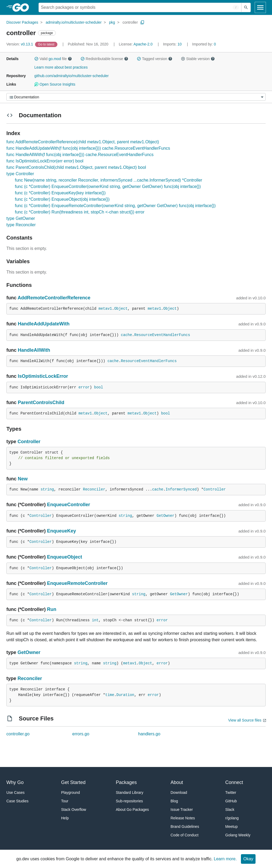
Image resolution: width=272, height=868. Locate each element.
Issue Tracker (182, 810)
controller (130, 22)
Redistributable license (104, 59)
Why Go (15, 782)
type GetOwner (21, 218)
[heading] (22, 7)
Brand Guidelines (185, 827)
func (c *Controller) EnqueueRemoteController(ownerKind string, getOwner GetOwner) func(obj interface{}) (115, 206)
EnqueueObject (65, 557)
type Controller (20, 174)
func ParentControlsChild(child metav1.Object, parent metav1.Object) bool (76, 167)
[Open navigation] (260, 7)
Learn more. (225, 859)
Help (65, 818)
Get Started (73, 782)
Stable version (198, 59)
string (47, 489)
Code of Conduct (184, 835)
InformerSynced (181, 489)
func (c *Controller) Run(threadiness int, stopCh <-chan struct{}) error (80, 212)
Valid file (53, 59)
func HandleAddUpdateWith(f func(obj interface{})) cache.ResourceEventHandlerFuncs (88, 148)
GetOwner (166, 516)
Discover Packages (22, 22)
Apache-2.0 (143, 44)
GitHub (231, 801)
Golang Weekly (238, 835)
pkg (112, 22)
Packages (126, 782)
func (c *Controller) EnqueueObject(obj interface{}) (62, 199)
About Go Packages (132, 810)
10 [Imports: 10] (173, 44)
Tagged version (155, 59)
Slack (230, 810)
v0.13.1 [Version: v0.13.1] (20, 44)
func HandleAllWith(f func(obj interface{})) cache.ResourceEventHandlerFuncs (80, 155)
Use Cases (15, 792)
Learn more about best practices (61, 67)
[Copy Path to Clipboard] (142, 22)
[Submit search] (246, 7)
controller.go (18, 734)
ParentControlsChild (41, 402)
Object (121, 309)
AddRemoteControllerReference (54, 298)
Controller (29, 442)
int (95, 620)
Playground (71, 792)
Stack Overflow (74, 810)
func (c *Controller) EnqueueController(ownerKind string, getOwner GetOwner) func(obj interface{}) (108, 186)
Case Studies (17, 801)
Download (179, 792)
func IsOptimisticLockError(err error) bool (45, 161)
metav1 (105, 309)
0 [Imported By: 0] (204, 44)
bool (99, 387)
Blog (174, 801)
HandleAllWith (34, 350)
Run (52, 609)
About (177, 782)
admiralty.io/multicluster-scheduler (74, 22)
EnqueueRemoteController (77, 583)
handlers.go (149, 734)
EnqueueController (69, 505)
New (23, 479)
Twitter (231, 792)
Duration (125, 695)
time (110, 695)
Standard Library (130, 792)
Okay (248, 859)
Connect (234, 782)
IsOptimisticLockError (43, 376)
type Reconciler (21, 225)
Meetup (231, 827)
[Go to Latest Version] (47, 44)
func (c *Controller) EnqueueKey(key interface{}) (60, 193)
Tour (65, 801)
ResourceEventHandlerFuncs (162, 335)
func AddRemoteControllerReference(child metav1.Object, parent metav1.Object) (83, 142)
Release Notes (183, 818)
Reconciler (94, 489)
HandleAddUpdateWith (44, 324)
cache (126, 335)
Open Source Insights (55, 84)
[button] (36, 59)
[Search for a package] (140, 7)
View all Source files (245, 720)
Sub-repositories (129, 801)
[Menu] (136, 97)
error (84, 387)
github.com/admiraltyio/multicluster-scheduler (71, 76)
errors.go (81, 734)
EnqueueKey (61, 531)
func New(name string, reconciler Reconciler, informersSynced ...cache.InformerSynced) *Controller (109, 180)
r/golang (232, 818)
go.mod (55, 59)
